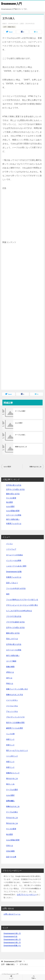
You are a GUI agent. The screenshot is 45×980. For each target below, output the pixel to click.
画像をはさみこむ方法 (15, 695)
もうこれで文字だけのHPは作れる (19, 611)
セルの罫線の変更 (13, 511)
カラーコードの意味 (14, 515)
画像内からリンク (13, 773)
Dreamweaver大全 (10, 936)
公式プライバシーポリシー (27, 895)
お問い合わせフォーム (12, 914)
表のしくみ (10, 784)
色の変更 (9, 502)
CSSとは (10, 846)
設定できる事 (11, 857)
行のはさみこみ (12, 818)
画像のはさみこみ (21, 447)
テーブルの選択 (20, 411)
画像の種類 (10, 667)
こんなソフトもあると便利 (16, 566)
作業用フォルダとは (14, 524)
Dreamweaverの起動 (14, 572)
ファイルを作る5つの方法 (16, 588)
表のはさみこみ (12, 778)
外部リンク (10, 745)
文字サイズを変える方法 (15, 489)
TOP (13, 961)
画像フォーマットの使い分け (17, 689)
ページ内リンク (12, 756)
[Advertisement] (22, 213)
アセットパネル (12, 711)
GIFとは (9, 678)
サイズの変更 (11, 498)
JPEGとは (10, 672)
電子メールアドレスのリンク (17, 750)
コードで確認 (11, 661)
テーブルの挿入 (20, 435)
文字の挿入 (10, 801)
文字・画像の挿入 (9, 27)
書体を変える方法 (13, 494)
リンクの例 (10, 734)
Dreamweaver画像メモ (12, 946)
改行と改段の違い (13, 519)
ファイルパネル (12, 706)
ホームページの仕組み (15, 555)
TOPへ (34, 977)
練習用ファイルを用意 (15, 728)
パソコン (9, 544)
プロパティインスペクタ (15, 717)
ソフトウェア (11, 549)
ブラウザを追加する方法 (15, 622)
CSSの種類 (10, 851)
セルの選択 (19, 423)
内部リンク (10, 739)
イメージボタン (12, 700)
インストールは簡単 (14, 560)
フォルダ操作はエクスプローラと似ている (22, 600)
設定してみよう (12, 583)
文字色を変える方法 (14, 485)
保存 (8, 594)
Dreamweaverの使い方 (12, 933)
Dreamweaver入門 (11, 4)
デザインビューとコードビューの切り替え (22, 605)
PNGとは (10, 683)
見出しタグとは (12, 639)
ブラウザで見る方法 (14, 616)
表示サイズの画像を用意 (15, 723)
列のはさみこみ (12, 823)
